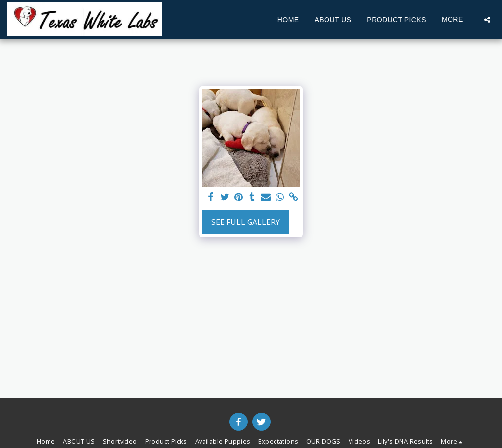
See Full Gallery (246, 222)
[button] (487, 20)
